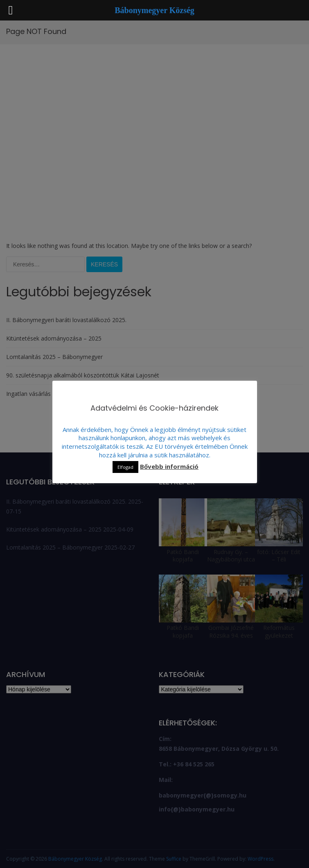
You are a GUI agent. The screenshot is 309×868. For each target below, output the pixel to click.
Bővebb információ (169, 466)
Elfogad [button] (125, 467)
